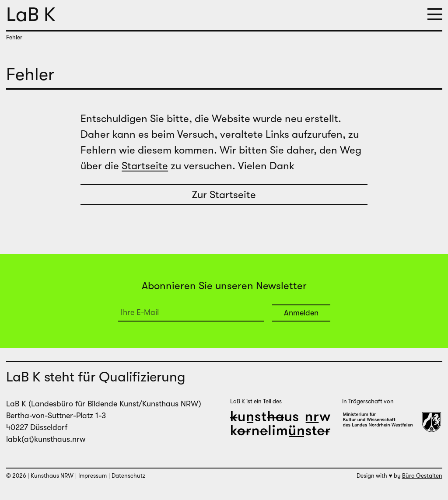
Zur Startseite (224, 195)
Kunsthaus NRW (52, 476)
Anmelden (301, 313)
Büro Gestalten (422, 476)
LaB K (31, 14)
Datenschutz (128, 476)
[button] (435, 15)
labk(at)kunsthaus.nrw (46, 439)
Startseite (145, 166)
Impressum (93, 476)
